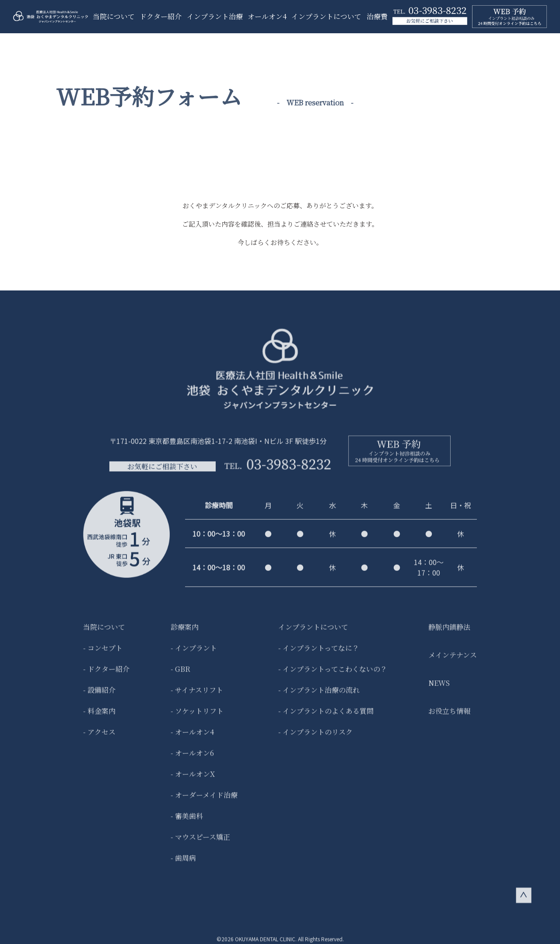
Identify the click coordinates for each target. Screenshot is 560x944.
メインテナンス (453, 662)
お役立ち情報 (449, 718)
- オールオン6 (192, 760)
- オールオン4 (192, 739)
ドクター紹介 (161, 16)
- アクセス (99, 739)
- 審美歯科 (187, 823)
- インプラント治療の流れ (319, 697)
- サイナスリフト (197, 697)
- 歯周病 (183, 865)
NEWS (439, 690)
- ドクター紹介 (106, 676)
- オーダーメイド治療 (204, 802)
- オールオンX (193, 781)
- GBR (180, 676)
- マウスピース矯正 (200, 844)
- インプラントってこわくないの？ (333, 676)
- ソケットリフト (197, 718)
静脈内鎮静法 (449, 634)
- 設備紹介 (99, 697)
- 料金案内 (99, 718)
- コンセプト (103, 655)
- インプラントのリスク (315, 739)
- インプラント (194, 655)
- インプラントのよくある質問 (326, 718)
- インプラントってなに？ (319, 655)
